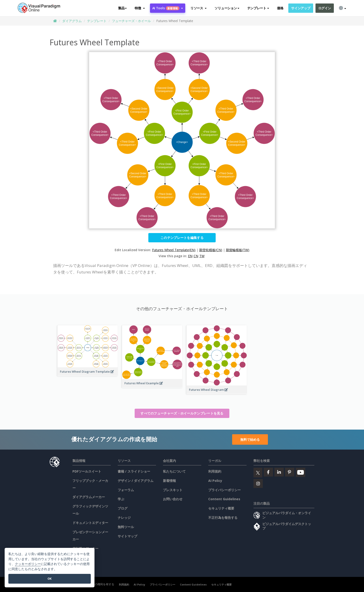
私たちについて (174, 471)
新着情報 (169, 481)
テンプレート (97, 21)
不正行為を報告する (223, 518)
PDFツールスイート (87, 471)
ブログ (123, 508)
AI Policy (215, 481)
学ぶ (121, 499)
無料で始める (250, 439)
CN (196, 256)
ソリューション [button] (227, 8)
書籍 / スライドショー (134, 471)
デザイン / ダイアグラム (136, 481)
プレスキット (173, 490)
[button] (140, 8)
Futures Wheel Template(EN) (174, 250)
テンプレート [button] (258, 8)
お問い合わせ (173, 499)
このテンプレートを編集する (182, 238)
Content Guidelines (224, 499)
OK (50, 579)
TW (202, 256)
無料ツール (126, 527)
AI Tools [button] (168, 8)
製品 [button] (122, 8)
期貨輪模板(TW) (238, 250)
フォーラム (126, 490)
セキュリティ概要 (221, 508)
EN (190, 256)
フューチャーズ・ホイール (131, 21)
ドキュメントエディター (90, 523)
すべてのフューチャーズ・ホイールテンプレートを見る (182, 413)
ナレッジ (124, 518)
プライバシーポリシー (224, 490)
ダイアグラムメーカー (89, 497)
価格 (280, 8)
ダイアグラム (72, 21)
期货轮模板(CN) (211, 250)
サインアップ (301, 8)
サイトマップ (127, 536)
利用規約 (215, 471)
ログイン (325, 8)
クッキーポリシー (28, 564)
